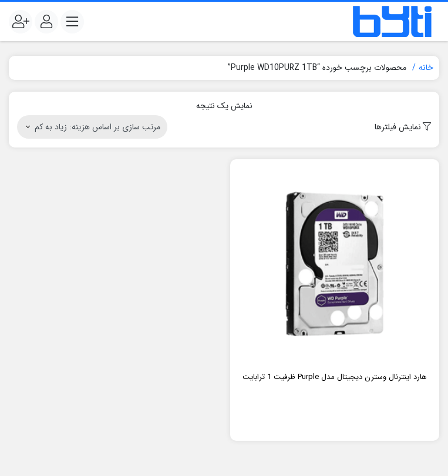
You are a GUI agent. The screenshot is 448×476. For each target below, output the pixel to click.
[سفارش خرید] (92, 127)
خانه (426, 68)
